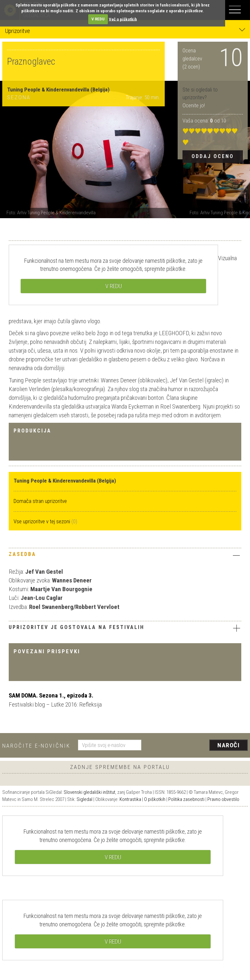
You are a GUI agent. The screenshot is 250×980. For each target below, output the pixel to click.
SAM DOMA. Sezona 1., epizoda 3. (51, 695)
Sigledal (84, 799)
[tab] (125, 556)
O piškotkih (155, 799)
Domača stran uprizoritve (40, 501)
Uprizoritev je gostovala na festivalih (125, 628)
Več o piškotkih (123, 19)
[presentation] (197, 746)
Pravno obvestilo (223, 799)
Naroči (229, 745)
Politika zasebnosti (186, 799)
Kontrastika (130, 799)
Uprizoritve (125, 31)
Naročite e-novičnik (36, 746)
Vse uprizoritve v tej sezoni (42, 521)
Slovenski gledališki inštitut (89, 792)
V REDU (98, 19)
